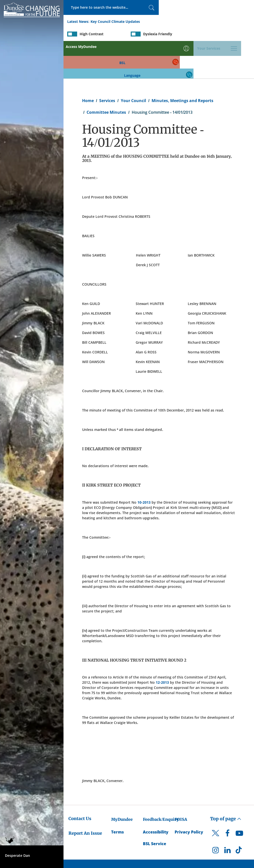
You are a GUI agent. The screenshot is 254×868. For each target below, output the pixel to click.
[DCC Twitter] (216, 800)
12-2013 (162, 646)
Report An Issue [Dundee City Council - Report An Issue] (85, 796)
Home (88, 64)
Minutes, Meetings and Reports (182, 64)
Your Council (133, 64)
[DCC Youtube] (239, 797)
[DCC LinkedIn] (227, 814)
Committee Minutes (106, 75)
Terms (117, 795)
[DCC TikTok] (239, 814)
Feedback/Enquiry (161, 783)
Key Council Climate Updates (115, 22)
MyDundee (122, 783)
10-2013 (144, 465)
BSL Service (155, 807)
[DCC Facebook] (227, 797)
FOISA (181, 783)
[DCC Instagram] (216, 814)
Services (107, 64)
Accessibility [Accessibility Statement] (156, 795)
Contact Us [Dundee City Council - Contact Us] (80, 782)
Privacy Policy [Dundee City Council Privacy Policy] (189, 795)
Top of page (226, 782)
